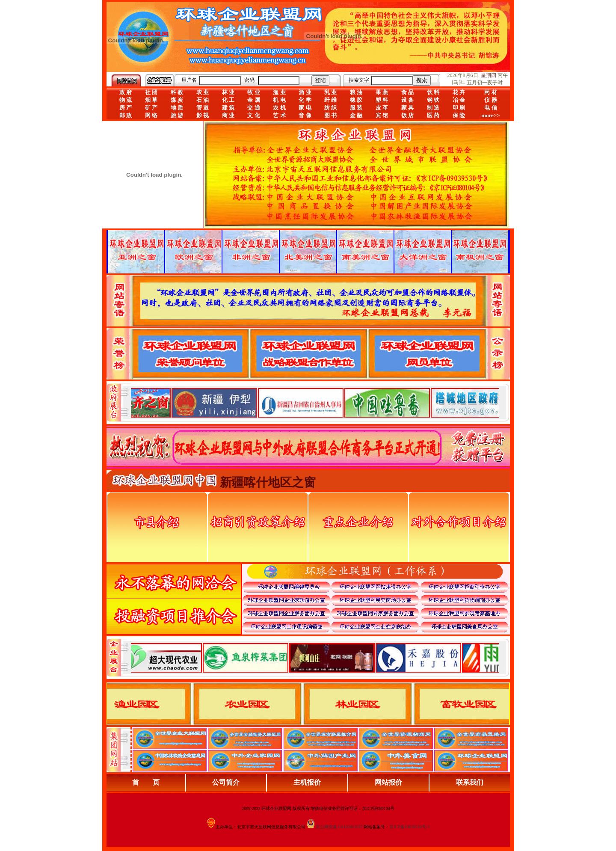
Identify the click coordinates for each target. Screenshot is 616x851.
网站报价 (388, 782)
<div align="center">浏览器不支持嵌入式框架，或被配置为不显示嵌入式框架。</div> (315, 658)
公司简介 (226, 782)
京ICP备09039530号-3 (409, 827)
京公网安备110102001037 (339, 827)
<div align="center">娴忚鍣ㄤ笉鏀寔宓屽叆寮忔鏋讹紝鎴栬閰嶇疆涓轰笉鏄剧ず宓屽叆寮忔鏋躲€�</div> (315, 403)
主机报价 (307, 782)
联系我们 (470, 782)
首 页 (146, 782)
